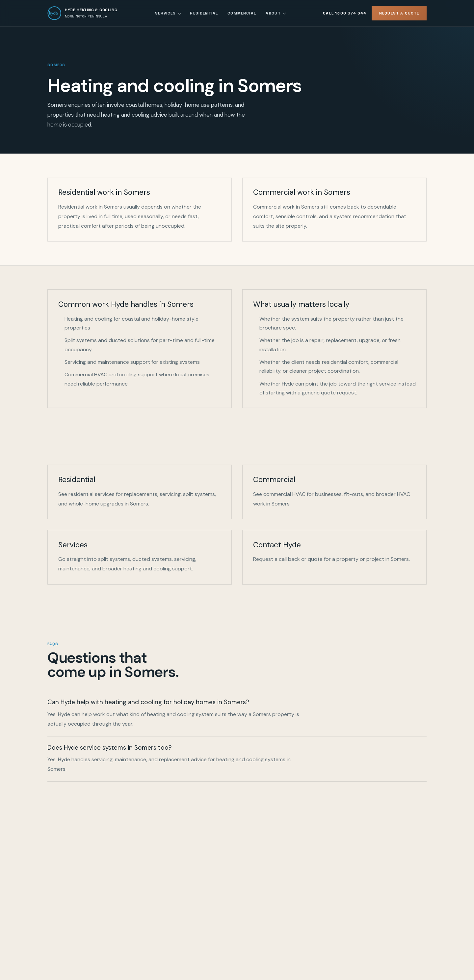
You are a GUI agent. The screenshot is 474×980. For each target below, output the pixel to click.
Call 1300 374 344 (345, 13)
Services (165, 13)
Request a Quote (399, 13)
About (273, 13)
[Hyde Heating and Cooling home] (82, 13)
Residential (204, 13)
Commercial (242, 13)
